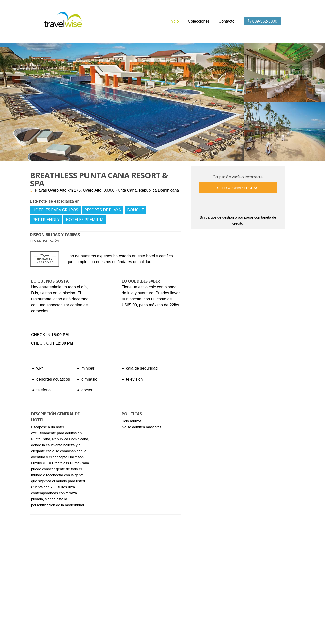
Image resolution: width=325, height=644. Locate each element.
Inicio (174, 21)
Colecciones (199, 21)
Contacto (227, 21)
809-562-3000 (262, 21)
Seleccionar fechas (238, 188)
